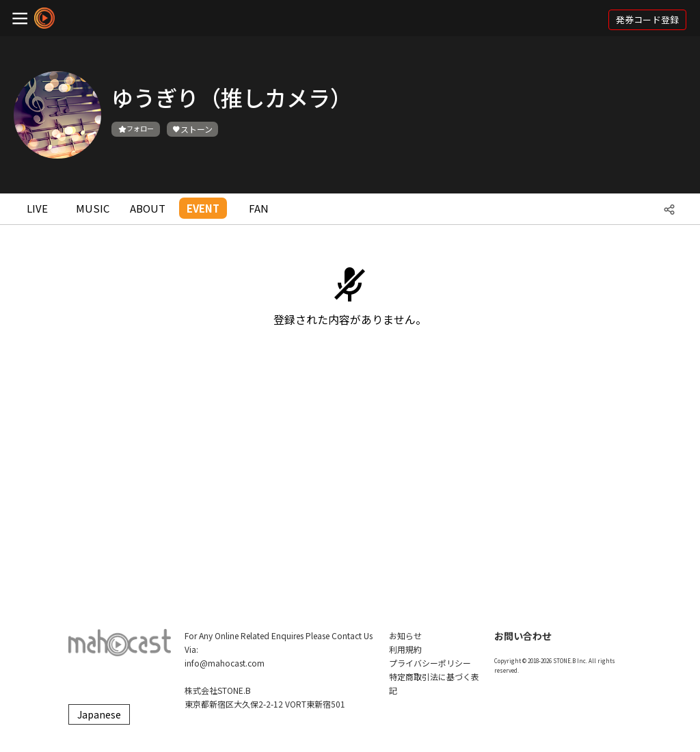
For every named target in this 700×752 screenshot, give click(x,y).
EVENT (203, 208)
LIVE (37, 208)
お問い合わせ (523, 636)
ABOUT (148, 208)
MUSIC (93, 208)
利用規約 (405, 649)
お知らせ (405, 635)
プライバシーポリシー (430, 663)
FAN (259, 208)
